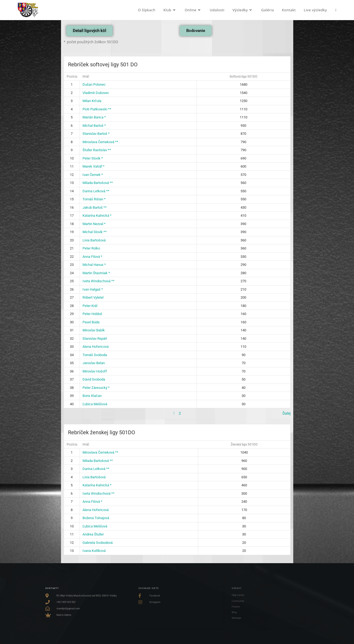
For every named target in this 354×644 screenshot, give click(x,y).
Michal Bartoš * (94, 126)
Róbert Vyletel (93, 297)
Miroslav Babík (94, 330)
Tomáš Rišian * (94, 199)
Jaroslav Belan (94, 363)
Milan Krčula (92, 101)
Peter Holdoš (92, 314)
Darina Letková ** (96, 191)
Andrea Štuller (93, 534)
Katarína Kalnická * (97, 216)
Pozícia (72, 77)
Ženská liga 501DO (244, 444)
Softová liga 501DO (243, 77)
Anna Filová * (92, 257)
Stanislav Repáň (95, 339)
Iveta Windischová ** (99, 281)
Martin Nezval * (94, 224)
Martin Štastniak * (96, 273)
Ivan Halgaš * (93, 289)
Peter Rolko (91, 248)
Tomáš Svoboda (95, 355)
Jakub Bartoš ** (95, 207)
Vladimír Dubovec (96, 93)
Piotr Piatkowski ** (97, 109)
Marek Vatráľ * (94, 166)
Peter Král (90, 306)
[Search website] (336, 10)
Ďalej (287, 413)
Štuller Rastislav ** (97, 150)
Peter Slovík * (93, 158)
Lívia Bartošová (94, 240)
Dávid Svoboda (94, 379)
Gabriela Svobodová (98, 543)
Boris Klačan (92, 396)
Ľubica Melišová (95, 404)
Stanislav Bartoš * (96, 134)
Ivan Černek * (93, 175)
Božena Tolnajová (96, 518)
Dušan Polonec (94, 84)
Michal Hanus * (94, 265)
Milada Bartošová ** (98, 183)
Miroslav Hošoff (95, 371)
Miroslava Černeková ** (100, 142)
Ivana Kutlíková (94, 551)
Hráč (86, 77)
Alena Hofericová (96, 347)
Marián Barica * (94, 117)
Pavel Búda (91, 322)
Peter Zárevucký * (96, 388)
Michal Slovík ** (95, 232)
